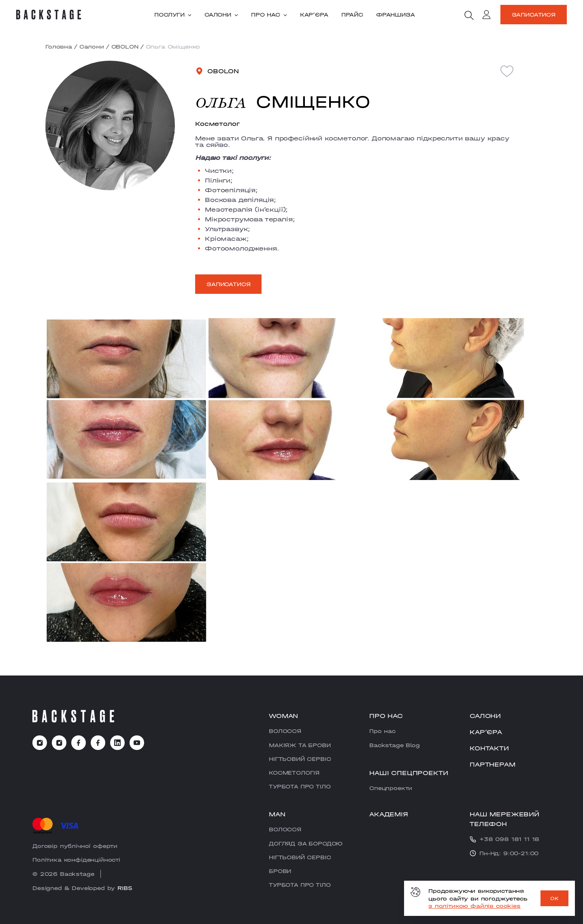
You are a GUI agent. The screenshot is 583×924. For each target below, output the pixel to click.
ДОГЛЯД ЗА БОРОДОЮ (306, 843)
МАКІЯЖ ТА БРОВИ (300, 745)
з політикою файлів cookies (474, 906)
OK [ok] (554, 899)
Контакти (489, 748)
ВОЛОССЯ (285, 731)
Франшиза (396, 15)
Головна (59, 47)
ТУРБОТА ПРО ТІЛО (300, 786)
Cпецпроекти (391, 788)
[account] (487, 16)
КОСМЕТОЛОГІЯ (294, 773)
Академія (389, 814)
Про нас (269, 15)
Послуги (173, 15)
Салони (221, 15)
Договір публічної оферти (75, 846)
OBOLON (125, 47)
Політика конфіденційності (76, 860)
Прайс (352, 15)
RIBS (125, 888)
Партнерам (493, 764)
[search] (469, 15)
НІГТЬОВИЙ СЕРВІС (300, 759)
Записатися (534, 15)
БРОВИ (280, 871)
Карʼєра (314, 15)
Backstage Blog (395, 745)
